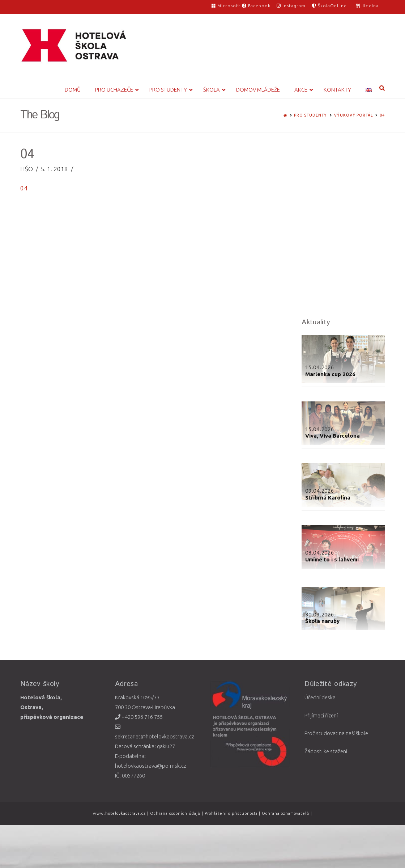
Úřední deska (320, 697)
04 (382, 115)
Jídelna (367, 6)
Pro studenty (310, 115)
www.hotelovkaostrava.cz (120, 813)
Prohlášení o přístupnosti (231, 813)
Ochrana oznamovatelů (286, 813)
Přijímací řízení (321, 715)
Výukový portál (353, 115)
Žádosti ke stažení (326, 751)
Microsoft (227, 6)
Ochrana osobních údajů (175, 813)
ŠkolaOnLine (329, 6)
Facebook (256, 6)
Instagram (291, 6)
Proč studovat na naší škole (336, 733)
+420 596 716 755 (139, 717)
